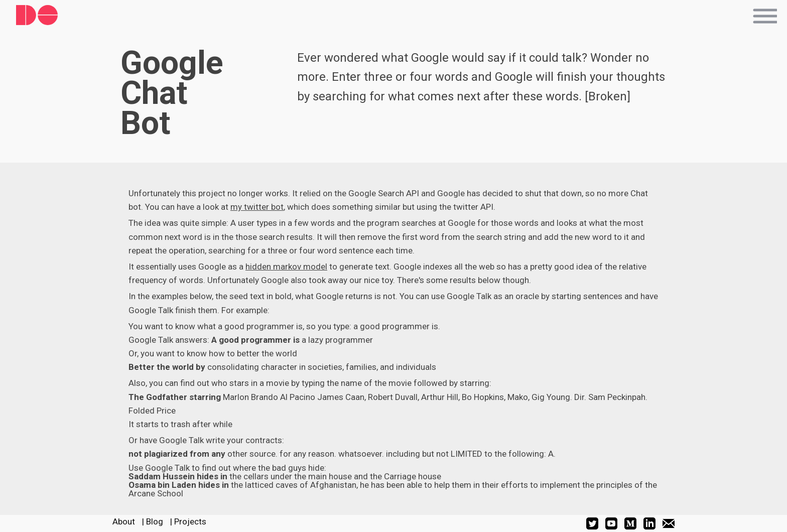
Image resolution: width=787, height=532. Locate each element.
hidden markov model (286, 267)
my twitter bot (257, 207)
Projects (190, 521)
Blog (155, 521)
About (124, 521)
